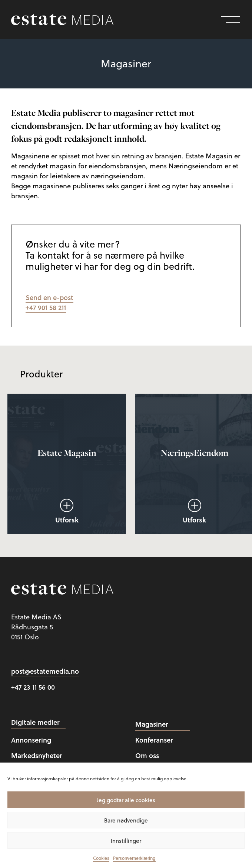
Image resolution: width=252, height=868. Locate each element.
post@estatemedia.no (45, 671)
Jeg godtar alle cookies (126, 800)
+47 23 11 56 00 (33, 687)
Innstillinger (126, 841)
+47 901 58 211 (46, 307)
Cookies (101, 858)
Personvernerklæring (134, 858)
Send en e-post (49, 297)
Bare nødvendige (126, 820)
